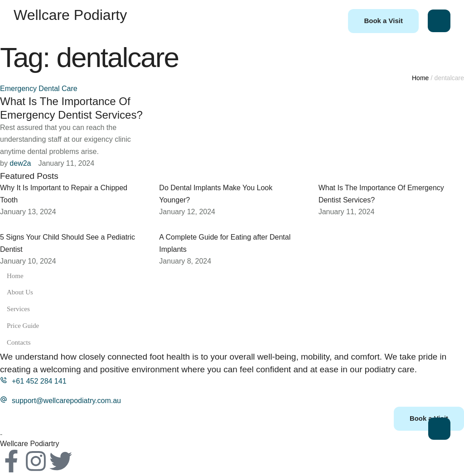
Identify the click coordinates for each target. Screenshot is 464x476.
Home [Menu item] (232, 276)
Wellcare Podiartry (29, 444)
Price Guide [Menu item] (232, 326)
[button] (383, 21)
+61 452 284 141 (39, 381)
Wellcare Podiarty (70, 15)
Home (420, 78)
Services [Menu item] (232, 309)
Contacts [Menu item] (232, 343)
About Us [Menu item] (232, 292)
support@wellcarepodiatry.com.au (66, 401)
